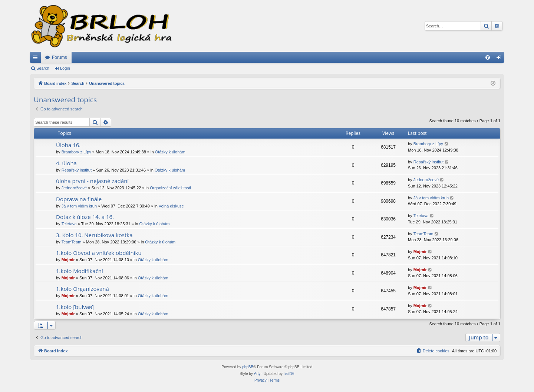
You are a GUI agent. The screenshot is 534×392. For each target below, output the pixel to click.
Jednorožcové (74, 188)
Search (43, 68)
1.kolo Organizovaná (83, 289)
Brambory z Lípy (76, 152)
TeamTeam (72, 242)
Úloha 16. (68, 145)
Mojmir (68, 260)
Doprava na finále (79, 199)
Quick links (37, 59)
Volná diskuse (171, 206)
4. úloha (66, 163)
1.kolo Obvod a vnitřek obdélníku (99, 253)
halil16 (289, 374)
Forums (60, 57)
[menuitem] (488, 57)
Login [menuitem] (500, 59)
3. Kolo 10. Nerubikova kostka (94, 235)
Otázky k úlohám (170, 152)
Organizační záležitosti (170, 188)
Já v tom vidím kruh (79, 206)
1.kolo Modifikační (80, 271)
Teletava (69, 224)
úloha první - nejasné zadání (92, 181)
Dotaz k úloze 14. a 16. (85, 217)
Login (65, 68)
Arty (257, 374)
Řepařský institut (77, 170)
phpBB (248, 367)
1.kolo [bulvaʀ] (75, 307)
